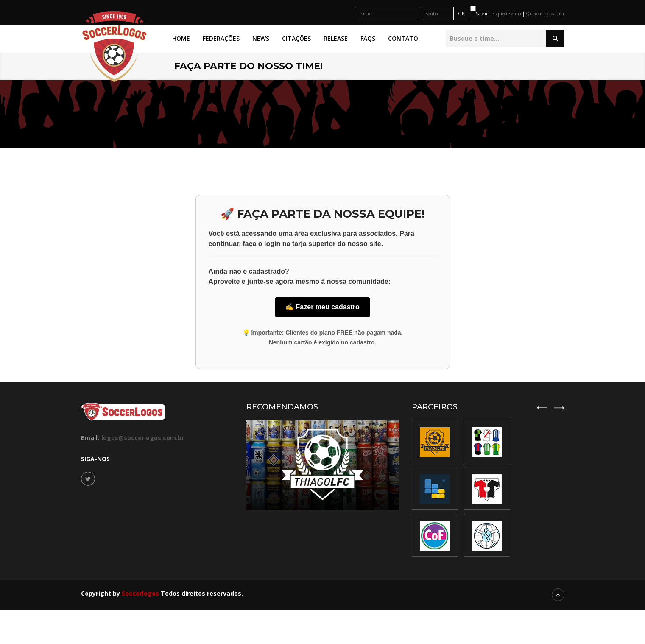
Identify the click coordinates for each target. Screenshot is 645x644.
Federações (221, 38)
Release (336, 38)
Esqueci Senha (507, 14)
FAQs (368, 38)
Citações (296, 38)
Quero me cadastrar (545, 14)
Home (181, 38)
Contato (403, 38)
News (261, 38)
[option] (487, 489)
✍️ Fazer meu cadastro (322, 307)
